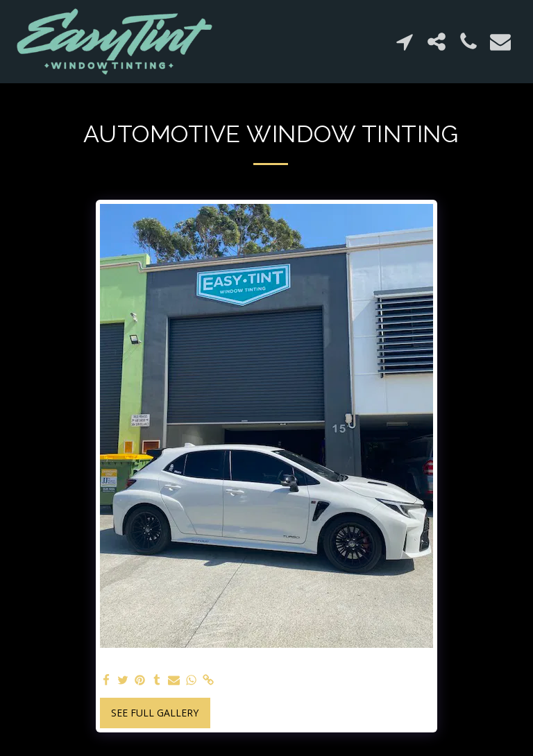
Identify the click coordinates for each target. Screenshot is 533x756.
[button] (405, 42)
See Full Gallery (155, 713)
